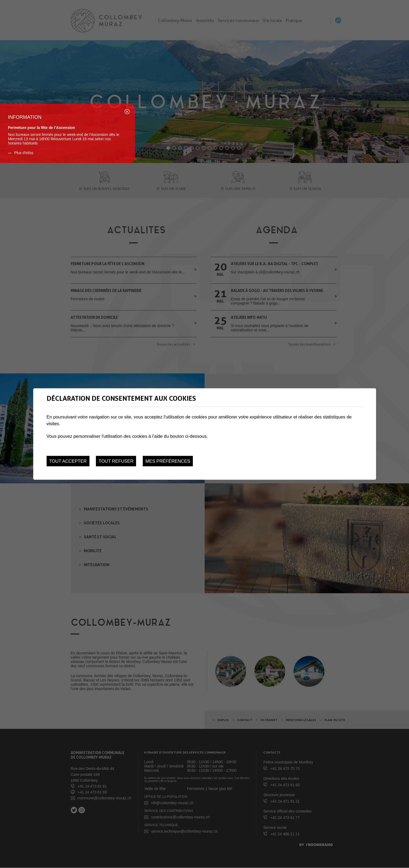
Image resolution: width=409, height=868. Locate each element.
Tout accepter (68, 461)
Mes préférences (168, 461)
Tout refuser (116, 461)
